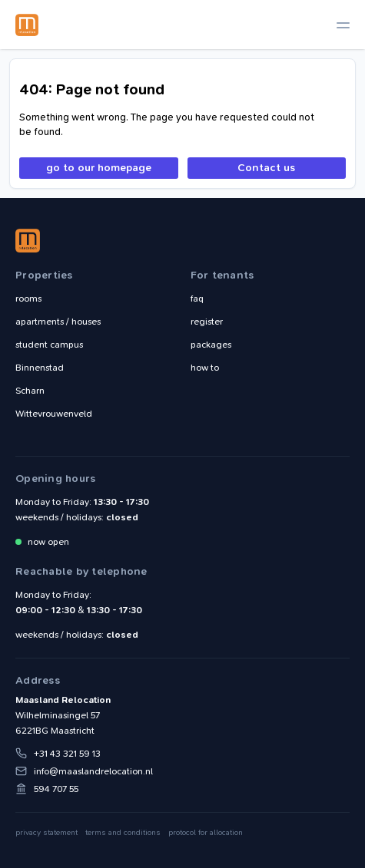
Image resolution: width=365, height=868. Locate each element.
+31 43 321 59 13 (67, 754)
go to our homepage (99, 168)
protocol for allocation (206, 833)
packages (211, 345)
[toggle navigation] (343, 25)
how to (205, 368)
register (207, 322)
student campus (49, 345)
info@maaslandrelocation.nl (93, 771)
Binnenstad (40, 368)
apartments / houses (58, 322)
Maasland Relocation (27, 25)
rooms (28, 299)
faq (197, 299)
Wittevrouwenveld (54, 414)
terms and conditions (123, 833)
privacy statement (46, 833)
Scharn (30, 391)
